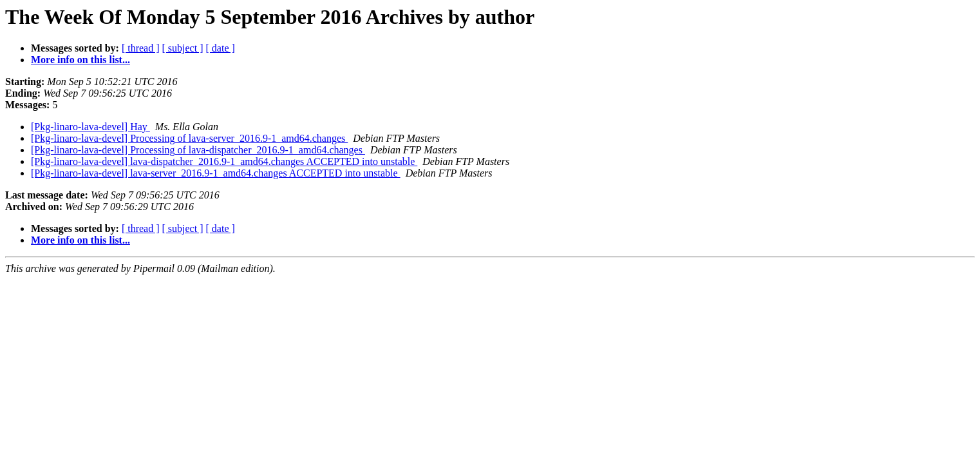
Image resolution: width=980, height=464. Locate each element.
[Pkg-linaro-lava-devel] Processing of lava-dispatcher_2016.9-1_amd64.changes (198, 150)
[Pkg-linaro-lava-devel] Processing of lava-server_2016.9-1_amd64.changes (189, 138)
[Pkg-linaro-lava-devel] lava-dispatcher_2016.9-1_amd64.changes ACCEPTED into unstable (224, 161)
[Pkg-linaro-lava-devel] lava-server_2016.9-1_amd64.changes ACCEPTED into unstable (216, 173)
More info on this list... (80, 60)
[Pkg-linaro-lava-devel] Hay (90, 127)
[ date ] (221, 48)
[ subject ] (183, 48)
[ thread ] (141, 48)
